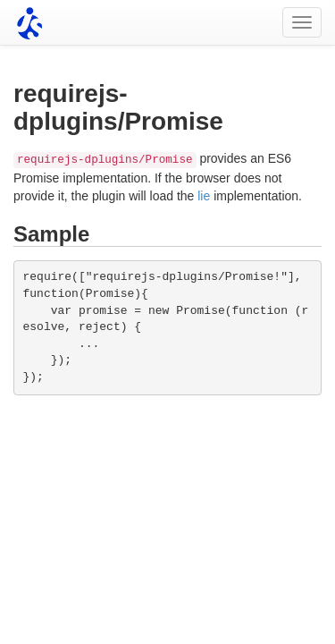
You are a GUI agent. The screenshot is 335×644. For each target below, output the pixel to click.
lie (204, 196)
